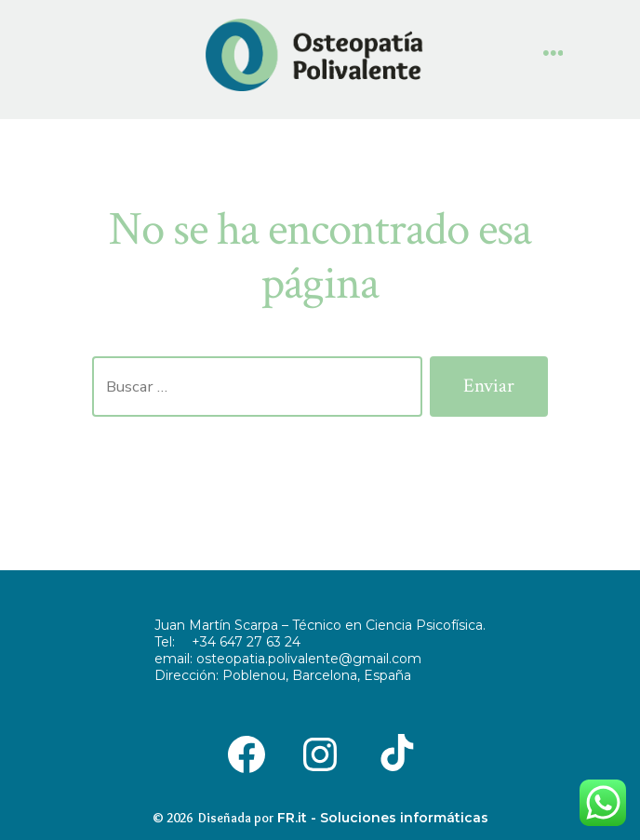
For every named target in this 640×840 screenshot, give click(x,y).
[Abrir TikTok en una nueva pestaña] (394, 753)
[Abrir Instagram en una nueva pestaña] (320, 753)
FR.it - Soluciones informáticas (383, 818)
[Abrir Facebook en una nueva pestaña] (246, 753)
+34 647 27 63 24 (246, 642)
